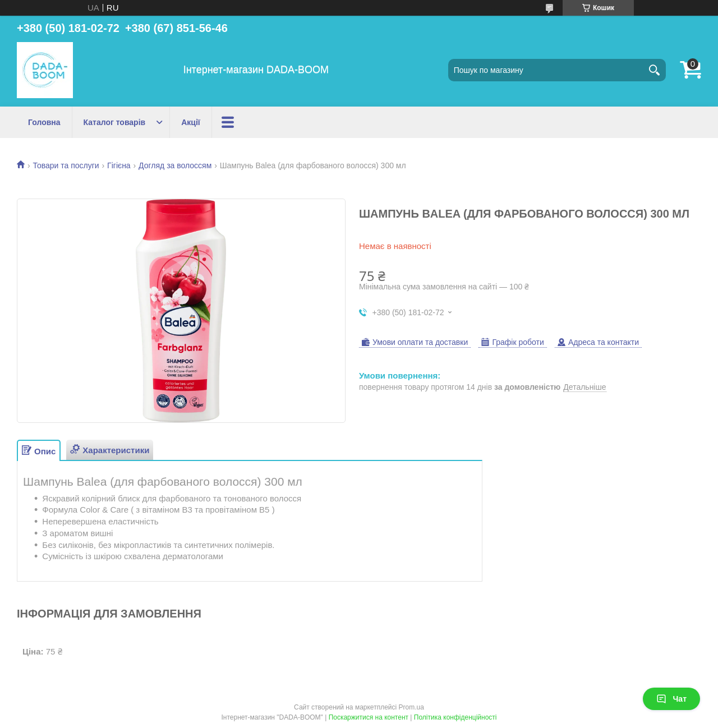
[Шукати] (655, 70)
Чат (671, 699)
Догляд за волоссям (175, 165)
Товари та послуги (66, 165)
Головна (44, 122)
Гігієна (119, 165)
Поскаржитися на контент (369, 717)
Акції (191, 122)
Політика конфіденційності (455, 717)
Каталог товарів (115, 122)
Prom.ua (411, 707)
